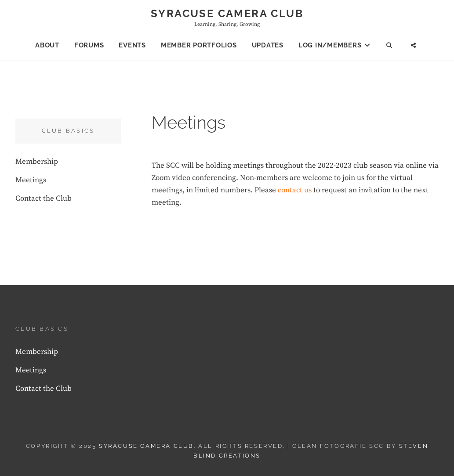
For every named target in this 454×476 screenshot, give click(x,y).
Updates (268, 45)
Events (132, 45)
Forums (89, 45)
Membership (37, 162)
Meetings (31, 180)
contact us (295, 190)
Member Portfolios (199, 45)
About (47, 45)
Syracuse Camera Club (227, 13)
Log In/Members (330, 45)
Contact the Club (44, 198)
